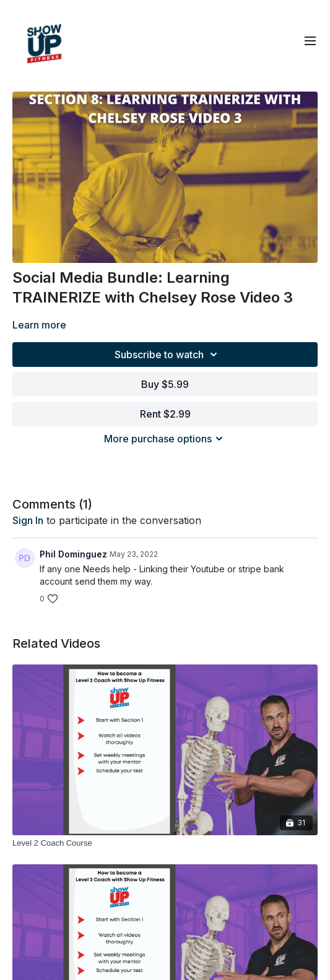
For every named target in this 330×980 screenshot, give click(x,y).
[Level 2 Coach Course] (165, 843)
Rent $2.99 (165, 414)
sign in (28, 520)
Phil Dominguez (73, 554)
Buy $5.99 (165, 384)
